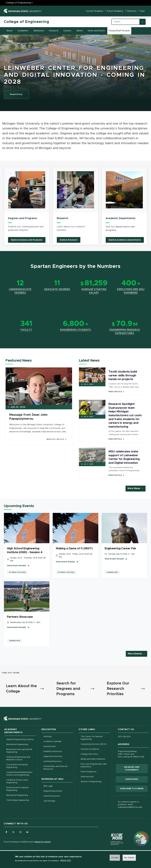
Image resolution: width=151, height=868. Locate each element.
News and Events (96, 31)
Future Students (115, 11)
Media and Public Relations (93, 759)
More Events (135, 654)
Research (54, 31)
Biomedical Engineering (17, 744)
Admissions (39, 31)
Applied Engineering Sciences (20, 739)
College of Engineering (26, 22)
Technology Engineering (18, 800)
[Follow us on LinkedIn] (27, 832)
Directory (132, 11)
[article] (27, 206)
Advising (47, 737)
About (9, 31)
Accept (115, 858)
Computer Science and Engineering (17, 781)
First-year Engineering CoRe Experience (94, 765)
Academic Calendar (58, 741)
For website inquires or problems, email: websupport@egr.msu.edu (130, 805)
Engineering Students (75, 330)
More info (66, 860)
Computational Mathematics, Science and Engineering (21, 774)
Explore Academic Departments (125, 240)
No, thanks (129, 858)
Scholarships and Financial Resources (56, 768)
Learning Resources (58, 761)
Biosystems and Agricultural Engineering (21, 751)
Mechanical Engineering (17, 795)
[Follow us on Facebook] (6, 832)
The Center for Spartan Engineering (95, 738)
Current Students (95, 11)
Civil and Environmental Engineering (17, 766)
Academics (23, 31)
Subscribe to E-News (134, 788)
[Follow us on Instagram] (20, 832)
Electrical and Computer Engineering (18, 789)
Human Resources (58, 796)
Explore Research (69, 240)
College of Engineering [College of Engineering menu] (18, 3)
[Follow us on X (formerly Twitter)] (13, 832)
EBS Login (58, 786)
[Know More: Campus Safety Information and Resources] (112, 834)
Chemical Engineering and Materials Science (18, 758)
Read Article (116, 392)
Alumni (80, 31)
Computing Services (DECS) (95, 744)
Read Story (19, 95)
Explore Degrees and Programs (27, 240)
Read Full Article (57, 439)
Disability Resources (58, 751)
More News (134, 488)
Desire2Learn (58, 746)
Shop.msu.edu (95, 776)
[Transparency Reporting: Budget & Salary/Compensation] (136, 834)
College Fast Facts (95, 754)
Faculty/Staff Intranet (120, 31)
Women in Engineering (91, 782)
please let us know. (43, 842)
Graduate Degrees (57, 289)
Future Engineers (89, 772)
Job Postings (58, 801)
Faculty (26, 330)
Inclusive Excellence (90, 749)
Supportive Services (58, 756)
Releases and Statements (136, 769)
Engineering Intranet (58, 791)
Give (143, 11)
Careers (67, 31)
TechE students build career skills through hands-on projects (123, 376)
